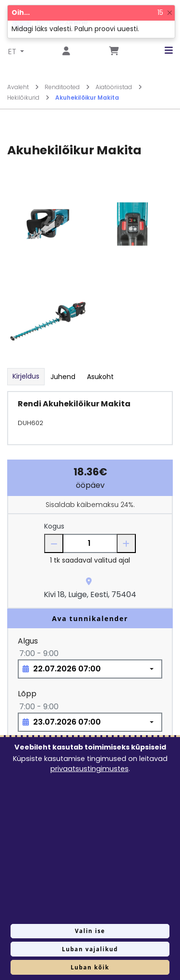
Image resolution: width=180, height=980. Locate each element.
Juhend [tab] (63, 377)
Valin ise (90, 931)
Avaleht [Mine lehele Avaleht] (23, 87)
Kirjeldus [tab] (26, 376)
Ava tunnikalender (90, 618)
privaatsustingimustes (90, 769)
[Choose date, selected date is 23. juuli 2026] (90, 722)
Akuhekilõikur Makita (87, 98)
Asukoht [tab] (100, 377)
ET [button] (13, 52)
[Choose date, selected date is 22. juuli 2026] (90, 669)
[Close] (170, 13)
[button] (162, 51)
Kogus (54, 526)
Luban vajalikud (90, 949)
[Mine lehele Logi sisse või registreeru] (66, 52)
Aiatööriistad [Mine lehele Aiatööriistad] (119, 87)
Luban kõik (90, 967)
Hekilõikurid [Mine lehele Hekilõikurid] (28, 98)
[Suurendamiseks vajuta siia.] (48, 224)
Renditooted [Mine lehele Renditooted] (67, 87)
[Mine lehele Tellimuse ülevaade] (114, 52)
